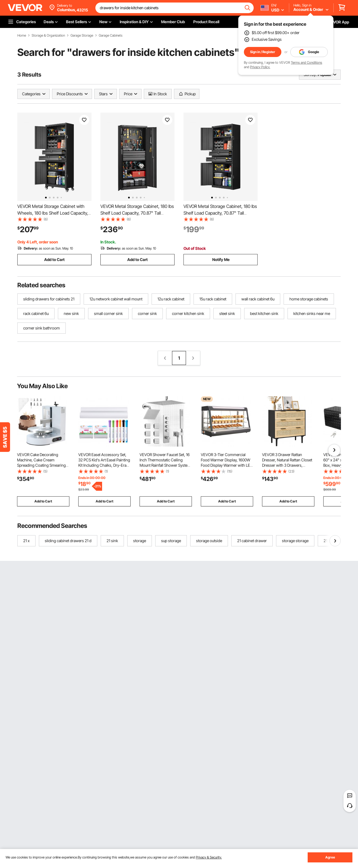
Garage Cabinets (111, 35)
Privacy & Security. (209, 857)
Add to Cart (54, 259)
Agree (330, 857)
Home (22, 35)
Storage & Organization (48, 35)
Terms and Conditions (307, 62)
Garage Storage (82, 35)
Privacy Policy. (260, 67)
